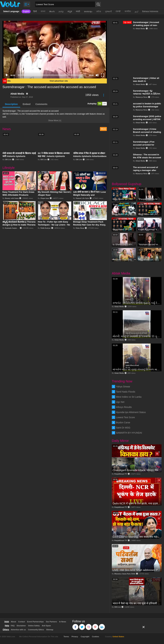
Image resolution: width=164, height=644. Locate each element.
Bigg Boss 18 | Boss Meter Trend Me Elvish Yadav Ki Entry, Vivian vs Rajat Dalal (124, 199)
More (103, 129)
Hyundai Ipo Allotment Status (131, 412)
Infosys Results (124, 407)
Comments (41, 104)
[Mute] (97, 75)
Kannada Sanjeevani (13, 228)
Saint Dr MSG (123, 428)
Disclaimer (21, 626)
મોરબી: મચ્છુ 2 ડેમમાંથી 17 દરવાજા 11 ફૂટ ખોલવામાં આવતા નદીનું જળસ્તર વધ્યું (137, 336)
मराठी (78, 11)
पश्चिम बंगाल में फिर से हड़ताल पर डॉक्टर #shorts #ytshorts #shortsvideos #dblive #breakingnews (90, 156)
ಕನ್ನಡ (70, 11)
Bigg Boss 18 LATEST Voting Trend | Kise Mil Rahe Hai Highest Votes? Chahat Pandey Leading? (124, 229)
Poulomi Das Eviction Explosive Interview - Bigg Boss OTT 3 (124, 260)
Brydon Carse (123, 422)
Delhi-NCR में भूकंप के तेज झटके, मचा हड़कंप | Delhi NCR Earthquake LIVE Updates (137, 504)
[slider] (52, 75)
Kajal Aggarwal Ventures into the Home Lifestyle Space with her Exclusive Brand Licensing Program (150, 229)
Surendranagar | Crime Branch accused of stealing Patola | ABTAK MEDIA (147, 132)
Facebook (75, 625)
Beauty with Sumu (12, 198)
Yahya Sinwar (123, 387)
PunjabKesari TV (121, 474)
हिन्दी (35, 11)
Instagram (89, 625)
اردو (137, 11)
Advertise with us (18, 630)
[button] (55, 50)
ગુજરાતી (108, 11)
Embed (27, 104)
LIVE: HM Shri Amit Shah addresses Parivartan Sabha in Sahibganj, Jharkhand (137, 570)
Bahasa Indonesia (150, 11)
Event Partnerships (35, 622)
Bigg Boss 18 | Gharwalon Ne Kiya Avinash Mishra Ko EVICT (150, 260)
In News (63, 622)
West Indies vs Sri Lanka (129, 397)
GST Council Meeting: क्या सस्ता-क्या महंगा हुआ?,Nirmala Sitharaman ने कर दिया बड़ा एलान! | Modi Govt (137, 537)
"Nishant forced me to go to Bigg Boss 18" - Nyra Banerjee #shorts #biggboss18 (150, 244)
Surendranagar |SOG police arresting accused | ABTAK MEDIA (147, 119)
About (13, 622)
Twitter (82, 625)
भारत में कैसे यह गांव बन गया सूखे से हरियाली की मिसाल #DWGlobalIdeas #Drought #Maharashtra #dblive (137, 603)
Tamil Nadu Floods (126, 392)
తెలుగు (52, 11)
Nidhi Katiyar (45, 228)
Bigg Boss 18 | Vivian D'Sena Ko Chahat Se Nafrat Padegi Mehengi (124, 214)
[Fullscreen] (103, 75)
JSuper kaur (45, 198)
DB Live (8, 159)
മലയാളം (88, 11)
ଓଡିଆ (99, 11)
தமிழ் (61, 11)
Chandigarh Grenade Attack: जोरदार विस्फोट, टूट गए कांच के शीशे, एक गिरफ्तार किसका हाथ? (137, 470)
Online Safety (34, 626)
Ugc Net (120, 402)
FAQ (13, 626)
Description (11, 104)
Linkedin (102, 625)
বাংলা (43, 11)
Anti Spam (46, 626)
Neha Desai (80, 228)
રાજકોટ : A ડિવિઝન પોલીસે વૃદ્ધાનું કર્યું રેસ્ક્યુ (137, 303)
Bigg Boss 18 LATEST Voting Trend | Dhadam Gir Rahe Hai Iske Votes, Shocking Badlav (150, 214)
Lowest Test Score (125, 417)
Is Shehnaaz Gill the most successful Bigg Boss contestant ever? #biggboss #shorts (124, 244)
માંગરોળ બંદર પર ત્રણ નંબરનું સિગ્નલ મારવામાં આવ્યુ (137, 369)
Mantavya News (142, 97)
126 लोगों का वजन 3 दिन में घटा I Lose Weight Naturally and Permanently (90, 195)
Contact (22, 622)
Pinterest (95, 625)
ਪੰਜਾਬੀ (118, 11)
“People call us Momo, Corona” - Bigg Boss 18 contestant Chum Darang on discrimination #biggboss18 (150, 199)
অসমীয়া (128, 11)
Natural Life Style (82, 198)
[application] (55, 50)
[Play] (7, 75)
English (26, 11)
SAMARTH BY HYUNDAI (129, 433)
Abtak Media (17, 94)
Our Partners (51, 622)
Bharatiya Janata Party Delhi (125, 574)
